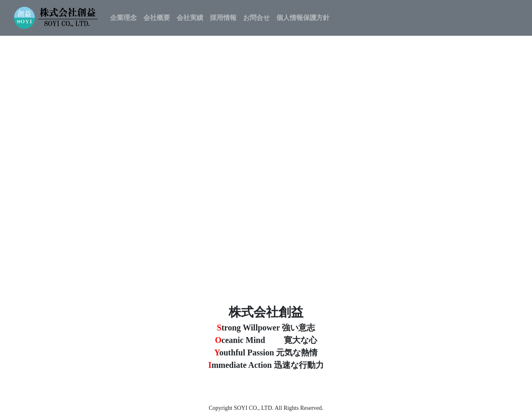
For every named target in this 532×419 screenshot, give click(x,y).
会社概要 (157, 18)
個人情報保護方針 (303, 18)
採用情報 (223, 18)
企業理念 (123, 18)
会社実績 (190, 18)
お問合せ (256, 18)
